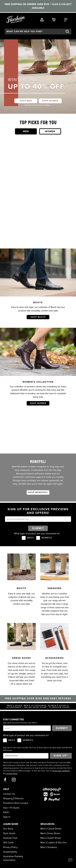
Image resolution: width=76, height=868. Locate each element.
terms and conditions (61, 771)
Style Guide (9, 833)
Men (26, 131)
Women (50, 131)
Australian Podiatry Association (13, 858)
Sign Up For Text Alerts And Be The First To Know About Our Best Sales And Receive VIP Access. (38, 749)
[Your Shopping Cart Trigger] (54, 19)
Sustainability (10, 852)
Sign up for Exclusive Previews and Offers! (20, 723)
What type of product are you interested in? (37, 534)
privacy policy (12, 773)
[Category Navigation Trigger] (66, 19)
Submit (38, 528)
